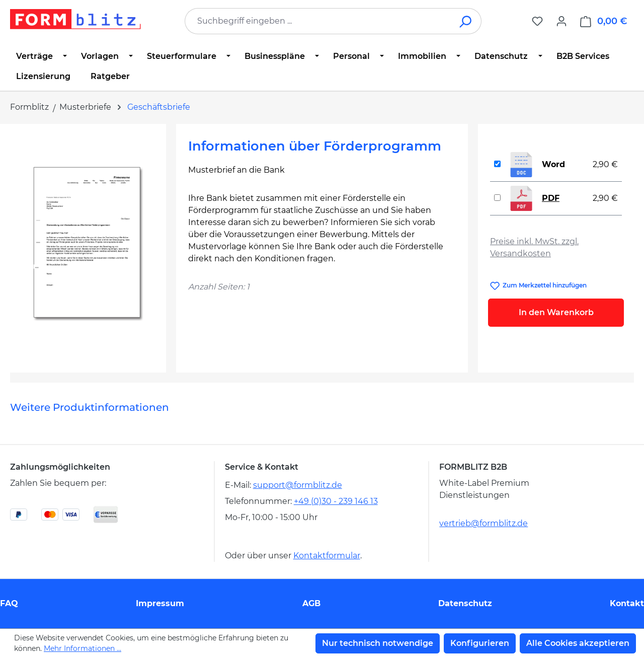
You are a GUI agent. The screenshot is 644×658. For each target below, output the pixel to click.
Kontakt (627, 603)
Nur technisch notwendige (378, 643)
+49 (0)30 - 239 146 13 (336, 501)
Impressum (160, 603)
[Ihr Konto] (561, 21)
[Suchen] (466, 21)
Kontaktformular (327, 556)
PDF (551, 198)
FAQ (9, 603)
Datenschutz (465, 603)
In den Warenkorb (556, 312)
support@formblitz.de (298, 485)
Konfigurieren (480, 643)
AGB (311, 603)
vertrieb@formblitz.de (484, 523)
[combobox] (318, 21)
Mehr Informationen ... (83, 648)
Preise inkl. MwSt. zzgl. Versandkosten (534, 247)
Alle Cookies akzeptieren (578, 643)
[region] (88, 244)
